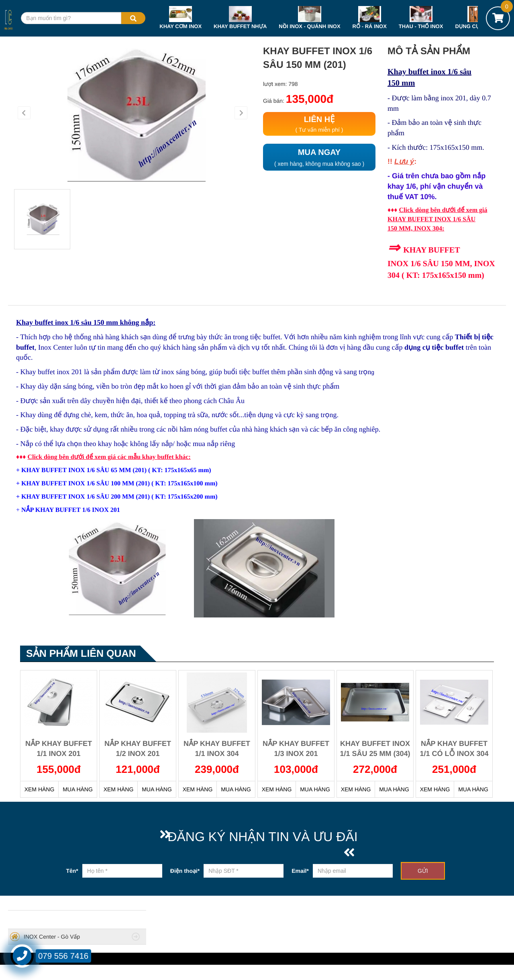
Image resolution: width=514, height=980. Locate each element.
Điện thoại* (185, 871)
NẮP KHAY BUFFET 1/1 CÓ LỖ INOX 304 (454, 749)
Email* (300, 871)
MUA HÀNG (78, 789)
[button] (24, 113)
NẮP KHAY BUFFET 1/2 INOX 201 (138, 749)
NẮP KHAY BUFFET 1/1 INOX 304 (217, 749)
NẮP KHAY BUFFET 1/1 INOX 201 (59, 749)
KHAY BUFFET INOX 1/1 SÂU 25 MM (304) (375, 749)
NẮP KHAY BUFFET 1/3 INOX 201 (296, 749)
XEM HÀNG (40, 789)
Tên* (72, 871)
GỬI (423, 871)
